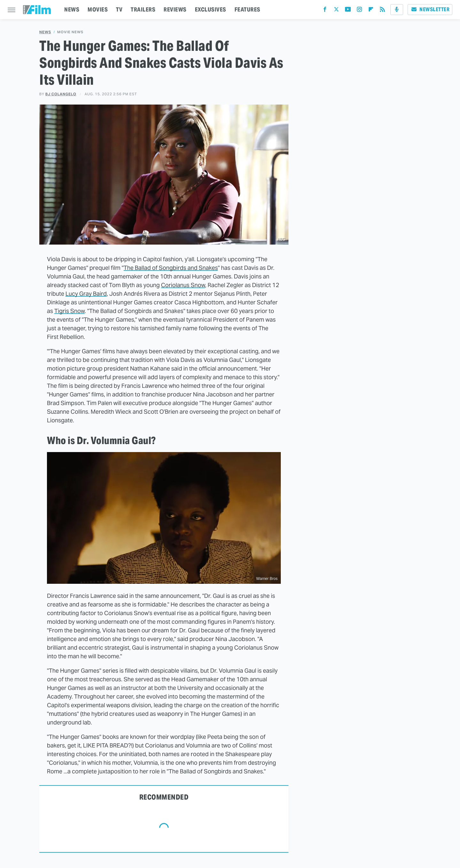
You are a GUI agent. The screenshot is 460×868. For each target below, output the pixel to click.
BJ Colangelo (61, 94)
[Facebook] (325, 11)
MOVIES (98, 9)
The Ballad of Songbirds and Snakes (171, 268)
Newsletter (430, 9)
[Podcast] (397, 10)
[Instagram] (359, 11)
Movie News (70, 32)
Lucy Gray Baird (86, 294)
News (45, 32)
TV (119, 9)
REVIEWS (175, 9)
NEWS (72, 9)
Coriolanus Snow (183, 285)
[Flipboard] (371, 11)
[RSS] (382, 11)
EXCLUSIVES (211, 9)
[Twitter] (336, 11)
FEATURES (247, 9)
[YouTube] (348, 11)
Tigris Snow (69, 311)
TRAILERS (143, 9)
